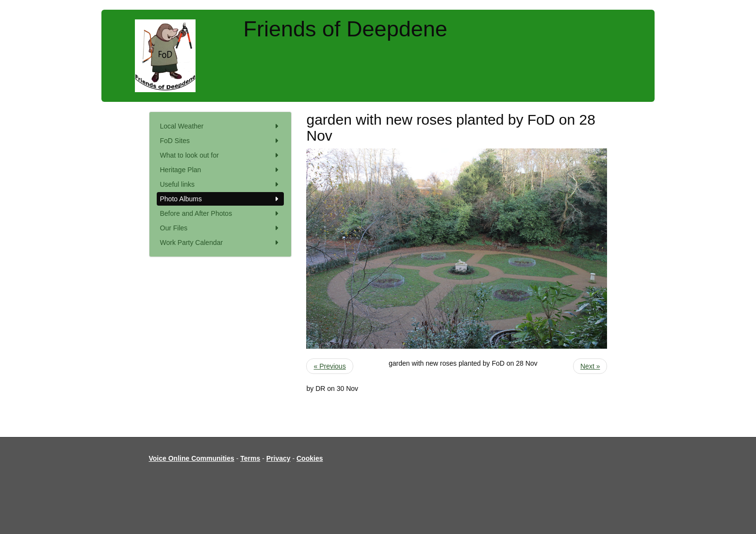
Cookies (310, 458)
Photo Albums (221, 199)
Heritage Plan (221, 170)
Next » (590, 366)
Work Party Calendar (221, 243)
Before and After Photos (221, 213)
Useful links (221, 184)
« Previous (329, 366)
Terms (250, 458)
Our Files (221, 228)
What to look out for (221, 155)
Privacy (279, 458)
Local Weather (221, 126)
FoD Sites (221, 141)
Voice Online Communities (192, 458)
